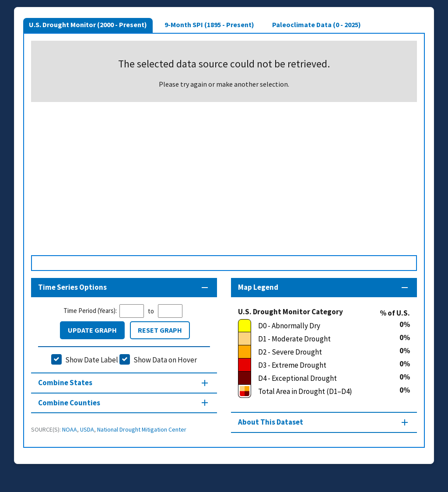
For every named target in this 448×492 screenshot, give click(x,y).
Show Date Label (92, 360)
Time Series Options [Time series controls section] (72, 287)
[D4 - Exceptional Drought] (319, 378)
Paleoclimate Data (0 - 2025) (317, 25)
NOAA (70, 429)
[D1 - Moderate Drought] (319, 339)
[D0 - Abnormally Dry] (319, 326)
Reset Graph (160, 330)
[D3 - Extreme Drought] (319, 365)
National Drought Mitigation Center (142, 429)
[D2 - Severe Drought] (319, 352)
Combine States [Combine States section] (65, 383)
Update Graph (92, 330)
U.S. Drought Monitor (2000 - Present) (88, 25)
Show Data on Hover (165, 360)
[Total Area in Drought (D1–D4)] (319, 391)
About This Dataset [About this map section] (271, 422)
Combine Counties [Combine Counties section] (69, 403)
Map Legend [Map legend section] (258, 287)
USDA (87, 429)
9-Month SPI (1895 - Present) (209, 25)
